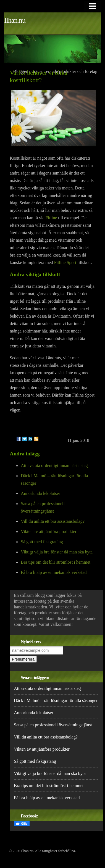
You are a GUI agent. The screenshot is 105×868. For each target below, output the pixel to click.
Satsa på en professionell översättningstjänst (53, 725)
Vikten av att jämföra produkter (49, 531)
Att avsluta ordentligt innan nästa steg (54, 465)
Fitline (51, 218)
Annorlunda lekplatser (40, 493)
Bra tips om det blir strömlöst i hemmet (56, 562)
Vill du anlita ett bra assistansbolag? (53, 521)
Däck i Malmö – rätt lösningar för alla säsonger (56, 701)
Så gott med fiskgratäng (42, 542)
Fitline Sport (65, 262)
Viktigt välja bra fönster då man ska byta (57, 552)
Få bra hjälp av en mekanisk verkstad (54, 572)
